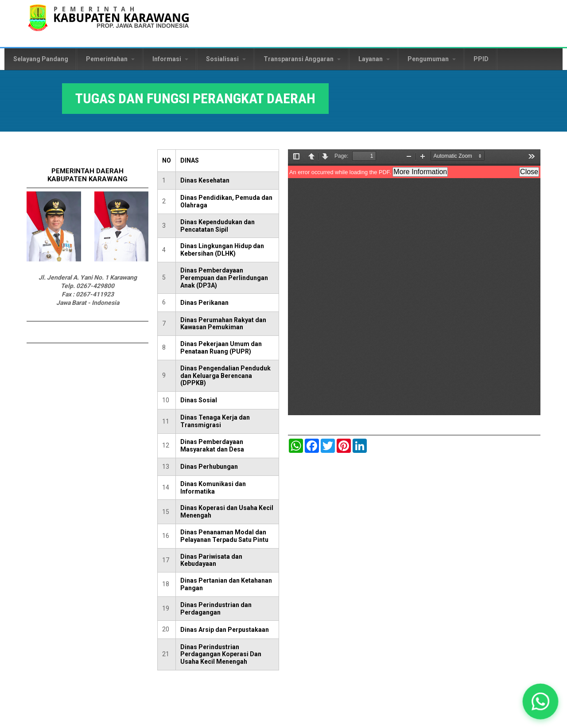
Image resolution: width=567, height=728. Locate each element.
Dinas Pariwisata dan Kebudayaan (211, 560)
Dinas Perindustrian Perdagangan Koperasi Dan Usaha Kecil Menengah (221, 654)
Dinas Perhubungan (209, 467)
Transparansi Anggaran (302, 59)
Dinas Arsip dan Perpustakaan (225, 630)
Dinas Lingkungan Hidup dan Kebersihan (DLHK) (222, 250)
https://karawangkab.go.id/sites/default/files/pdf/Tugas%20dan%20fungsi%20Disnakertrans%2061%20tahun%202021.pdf (414, 282)
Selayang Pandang (41, 59)
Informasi (170, 59)
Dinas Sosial (199, 400)
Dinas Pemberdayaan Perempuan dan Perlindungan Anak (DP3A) (224, 278)
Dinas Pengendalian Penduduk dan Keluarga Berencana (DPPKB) (225, 376)
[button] (541, 702)
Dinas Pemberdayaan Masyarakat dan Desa (212, 446)
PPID (481, 59)
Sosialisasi (226, 59)
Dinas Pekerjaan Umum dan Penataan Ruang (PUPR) (221, 348)
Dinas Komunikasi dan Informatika (213, 488)
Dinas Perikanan (204, 303)
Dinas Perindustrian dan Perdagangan (216, 609)
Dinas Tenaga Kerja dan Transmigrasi (215, 421)
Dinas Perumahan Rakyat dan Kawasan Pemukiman (223, 324)
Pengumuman (432, 59)
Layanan (374, 59)
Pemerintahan (110, 59)
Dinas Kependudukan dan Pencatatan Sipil (217, 226)
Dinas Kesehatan (205, 180)
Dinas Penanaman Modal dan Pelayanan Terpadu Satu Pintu (224, 536)
